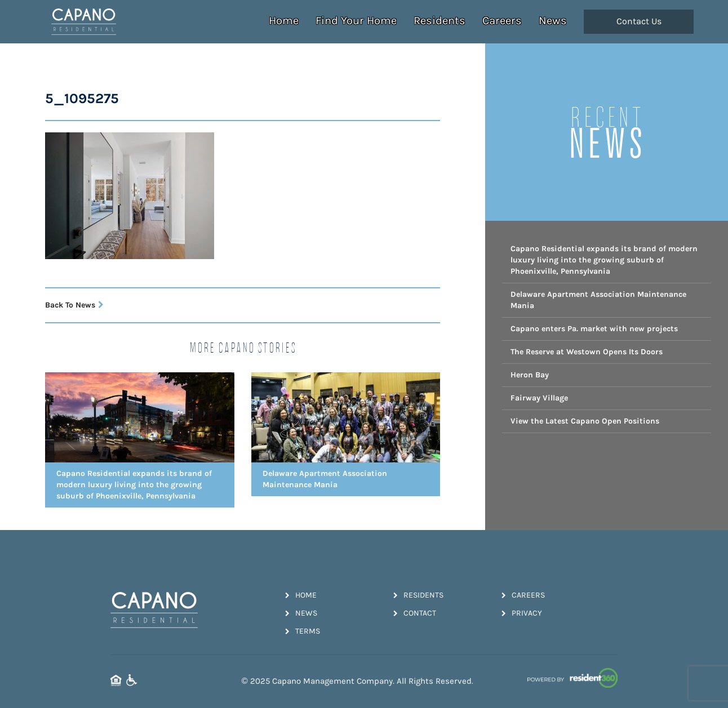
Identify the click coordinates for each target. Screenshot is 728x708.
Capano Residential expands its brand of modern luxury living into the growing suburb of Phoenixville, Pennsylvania (604, 260)
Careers (502, 21)
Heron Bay (530, 375)
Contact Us (639, 21)
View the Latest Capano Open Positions (585, 421)
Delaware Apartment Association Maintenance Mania (598, 300)
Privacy (522, 613)
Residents (440, 21)
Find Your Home (356, 21)
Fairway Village (539, 398)
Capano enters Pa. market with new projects (594, 329)
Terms (303, 631)
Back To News (74, 305)
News (553, 21)
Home (284, 21)
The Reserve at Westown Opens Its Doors (587, 352)
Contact (415, 613)
